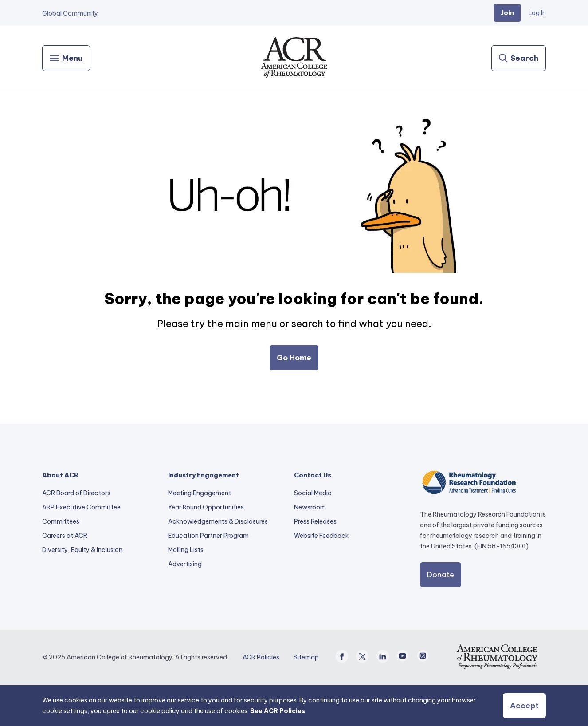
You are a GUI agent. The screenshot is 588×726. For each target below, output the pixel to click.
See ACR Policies (278, 711)
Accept (524, 706)
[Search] (519, 58)
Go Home (294, 358)
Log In (537, 13)
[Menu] (66, 58)
